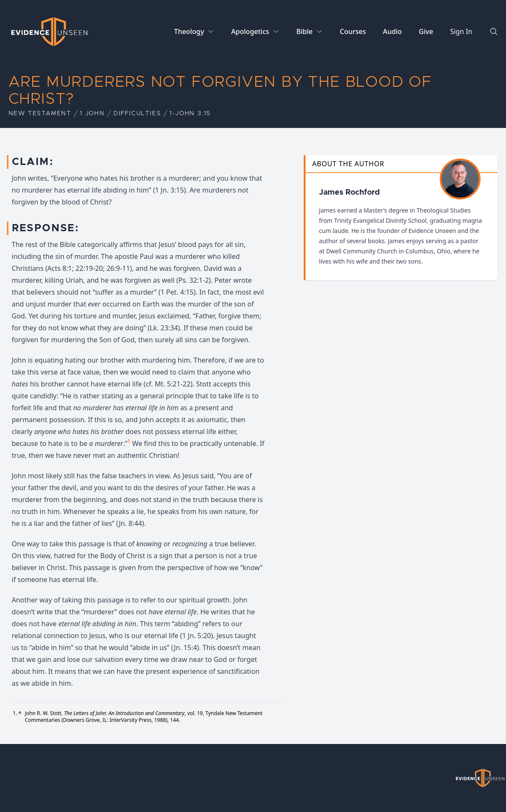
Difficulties (137, 114)
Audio (392, 31)
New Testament (40, 114)
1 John (92, 114)
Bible (305, 31)
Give (426, 31)
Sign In (461, 31)
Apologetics (250, 31)
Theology (189, 31)
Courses (353, 31)
